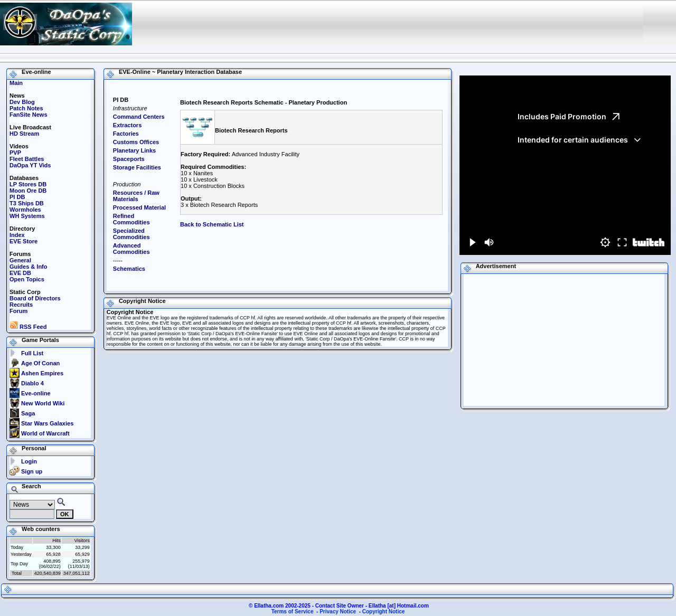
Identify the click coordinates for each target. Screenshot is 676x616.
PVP (15, 153)
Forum (18, 311)
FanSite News (29, 115)
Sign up (32, 471)
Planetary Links (134, 150)
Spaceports (129, 159)
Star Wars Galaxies (47, 423)
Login (29, 461)
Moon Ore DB (28, 191)
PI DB (17, 197)
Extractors (127, 125)
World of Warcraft (45, 433)
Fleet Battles (27, 159)
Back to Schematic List (212, 224)
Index (17, 235)
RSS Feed (28, 327)
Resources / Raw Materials (136, 196)
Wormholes (25, 210)
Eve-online (36, 393)
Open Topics (27, 279)
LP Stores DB (28, 184)
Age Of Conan (40, 363)
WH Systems (27, 216)
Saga (28, 413)
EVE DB (20, 273)
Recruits (21, 305)
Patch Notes (26, 108)
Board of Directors (35, 298)
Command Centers (139, 117)
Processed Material (139, 207)
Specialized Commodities (132, 234)
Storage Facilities (137, 167)
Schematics (129, 269)
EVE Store (24, 241)
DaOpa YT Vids (30, 165)
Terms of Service (293, 612)
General (20, 260)
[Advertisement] (444, 24)
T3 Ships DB (27, 203)
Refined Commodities (132, 219)
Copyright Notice (384, 612)
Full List (32, 353)
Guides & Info (29, 267)
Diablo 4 (32, 383)
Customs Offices (136, 142)
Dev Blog (22, 102)
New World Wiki (43, 403)
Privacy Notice (338, 612)
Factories (126, 134)
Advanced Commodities (132, 249)
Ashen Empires (42, 373)
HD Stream (24, 134)
